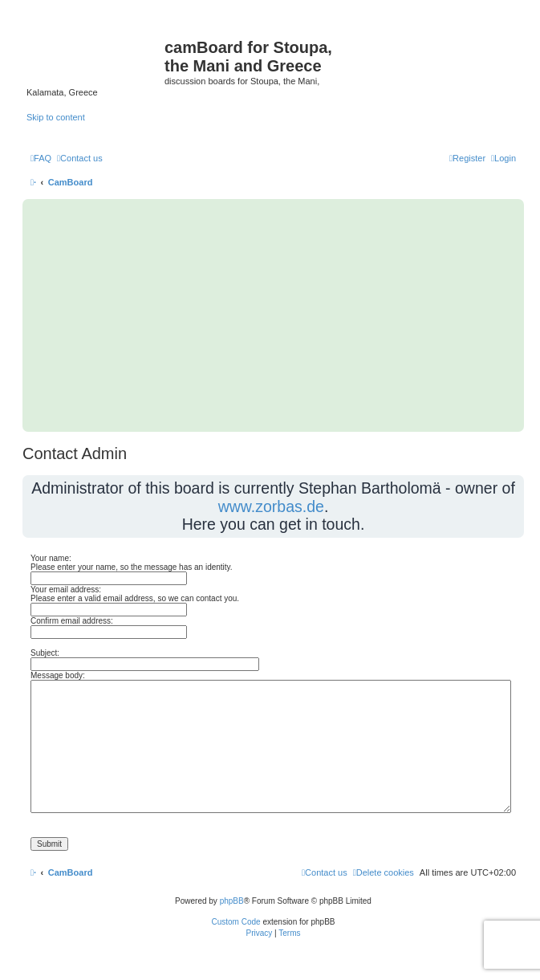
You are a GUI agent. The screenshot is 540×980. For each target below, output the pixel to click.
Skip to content (56, 117)
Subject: (45, 653)
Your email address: (66, 590)
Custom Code (236, 922)
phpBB (232, 901)
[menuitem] (41, 158)
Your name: (51, 558)
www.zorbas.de (271, 506)
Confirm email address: (72, 621)
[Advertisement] (273, 315)
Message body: (58, 675)
